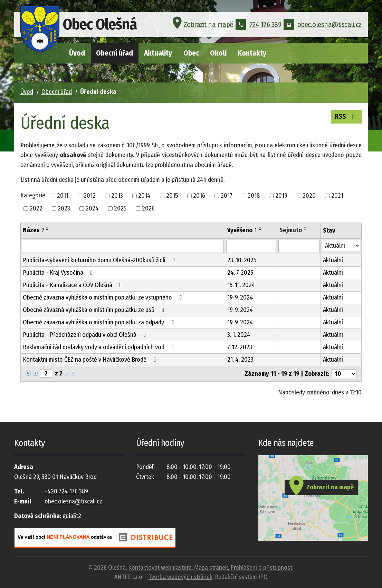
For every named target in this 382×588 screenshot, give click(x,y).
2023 (64, 208)
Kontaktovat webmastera (160, 568)
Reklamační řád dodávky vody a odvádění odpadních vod (100, 347)
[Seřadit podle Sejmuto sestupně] (306, 230)
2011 (63, 196)
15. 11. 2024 (241, 285)
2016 (199, 196)
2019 (281, 196)
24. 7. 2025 (240, 273)
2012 (90, 196)
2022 (36, 208)
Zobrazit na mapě (202, 26)
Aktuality (158, 53)
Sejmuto (291, 230)
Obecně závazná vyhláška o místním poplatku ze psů (95, 310)
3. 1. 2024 (239, 335)
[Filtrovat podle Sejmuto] (299, 246)
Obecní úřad (114, 53)
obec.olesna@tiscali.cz (323, 26)
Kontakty (252, 53)
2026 (148, 208)
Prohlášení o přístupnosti (262, 568)
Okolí (218, 53)
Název (33, 230)
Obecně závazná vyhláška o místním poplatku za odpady (100, 322)
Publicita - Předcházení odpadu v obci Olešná (86, 335)
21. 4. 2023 (240, 360)
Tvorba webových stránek (180, 577)
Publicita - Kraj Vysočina (59, 273)
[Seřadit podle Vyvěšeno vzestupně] (260, 227)
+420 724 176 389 (66, 491)
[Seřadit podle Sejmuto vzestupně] (306, 227)
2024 (92, 208)
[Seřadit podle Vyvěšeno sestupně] (260, 230)
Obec (191, 53)
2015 (172, 196)
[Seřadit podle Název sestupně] (48, 230)
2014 (144, 196)
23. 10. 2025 (242, 260)
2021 (337, 196)
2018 (254, 196)
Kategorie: (33, 195)
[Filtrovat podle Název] (123, 246)
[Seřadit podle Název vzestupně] (48, 227)
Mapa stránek (211, 568)
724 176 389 (259, 26)
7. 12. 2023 (240, 347)
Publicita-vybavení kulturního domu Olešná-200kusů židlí (100, 260)
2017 (227, 196)
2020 (309, 196)
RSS (346, 117)
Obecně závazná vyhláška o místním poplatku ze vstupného (104, 297)
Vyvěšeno (242, 230)
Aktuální (333, 260)
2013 (117, 196)
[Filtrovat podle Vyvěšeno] (251, 246)
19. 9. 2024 (240, 297)
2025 (120, 208)
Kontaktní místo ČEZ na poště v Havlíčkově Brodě (91, 360)
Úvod (77, 53)
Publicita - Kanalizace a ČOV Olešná (74, 285)
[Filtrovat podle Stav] (341, 246)
